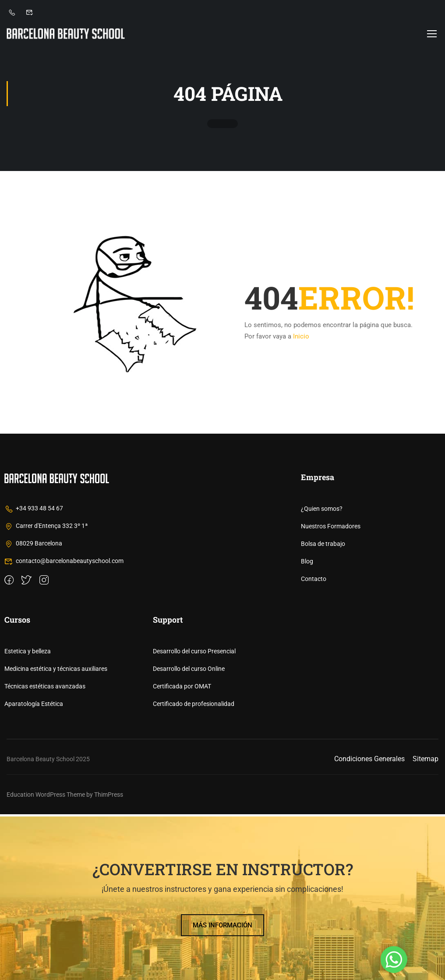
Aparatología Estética (34, 870)
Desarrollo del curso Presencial (194, 817)
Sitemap (426, 925)
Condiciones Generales (369, 925)
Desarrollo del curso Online (189, 834)
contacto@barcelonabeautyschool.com (64, 727)
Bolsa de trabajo (323, 709)
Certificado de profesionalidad (194, 870)
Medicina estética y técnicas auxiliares (56, 834)
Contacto (314, 745)
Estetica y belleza (28, 817)
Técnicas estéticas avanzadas (45, 852)
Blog (307, 727)
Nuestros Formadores (331, 692)
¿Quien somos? (322, 674)
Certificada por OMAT (182, 852)
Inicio (301, 338)
